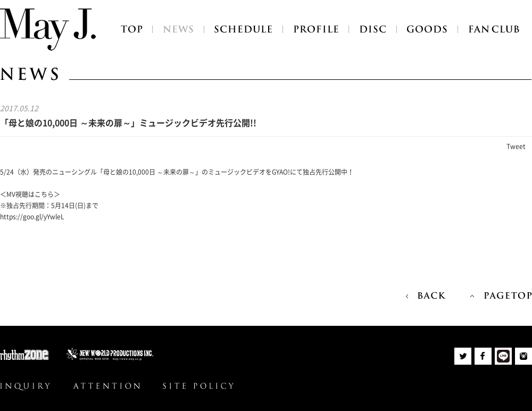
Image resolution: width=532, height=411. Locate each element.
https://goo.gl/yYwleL (32, 217)
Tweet (516, 146)
